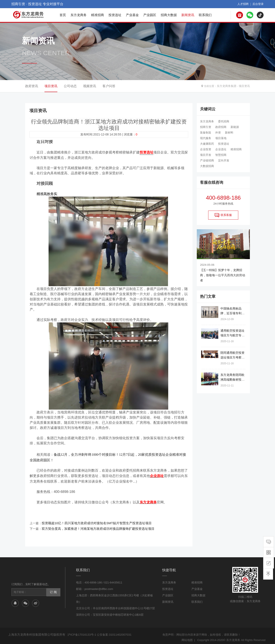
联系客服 (223, 215)
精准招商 (98, 15)
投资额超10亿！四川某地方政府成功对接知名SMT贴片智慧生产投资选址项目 (93, 521)
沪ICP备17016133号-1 (81, 632)
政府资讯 (32, 86)
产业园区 (150, 15)
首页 (63, 15)
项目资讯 (245, 86)
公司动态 (70, 86)
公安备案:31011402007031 (113, 632)
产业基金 (132, 15)
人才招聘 (244, 4)
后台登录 (258, 4)
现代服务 (206, 138)
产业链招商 (207, 160)
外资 (218, 133)
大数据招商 (207, 166)
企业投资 (206, 149)
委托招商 (224, 121)
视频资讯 (90, 86)
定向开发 (224, 160)
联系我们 (205, 15)
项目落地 (221, 138)
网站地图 (187, 637)
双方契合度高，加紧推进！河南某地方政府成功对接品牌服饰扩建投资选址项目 (94, 526)
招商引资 (206, 127)
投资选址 (115, 15)
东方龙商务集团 (228, 86)
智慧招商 (221, 155)
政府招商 (221, 127)
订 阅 (53, 589)
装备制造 (206, 133)
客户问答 (109, 86)
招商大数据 (169, 15)
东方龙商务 (79, 15)
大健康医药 (207, 144)
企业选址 (221, 149)
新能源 (235, 127)
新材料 (229, 133)
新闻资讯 (188, 15)
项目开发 (206, 155)
